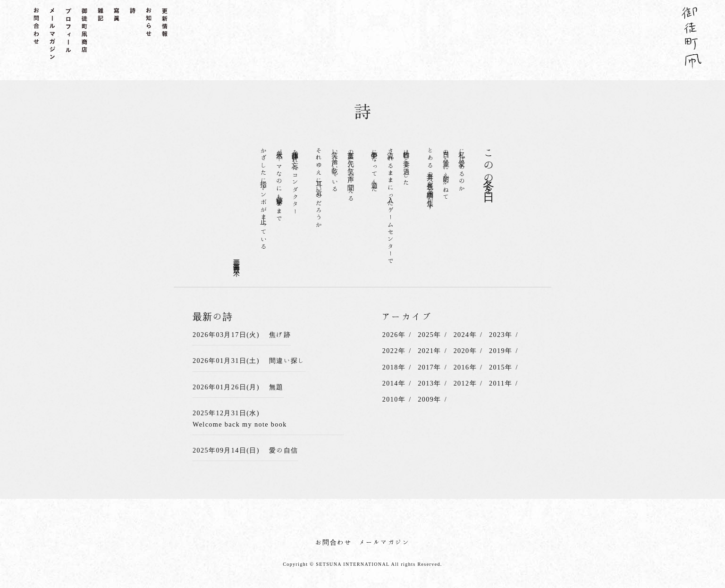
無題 (276, 386)
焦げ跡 (279, 334)
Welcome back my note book (239, 423)
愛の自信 (283, 449)
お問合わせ (333, 541)
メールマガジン (384, 541)
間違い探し (287, 360)
